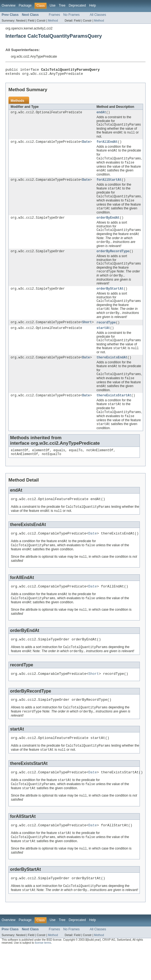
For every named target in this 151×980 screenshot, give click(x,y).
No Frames (72, 15)
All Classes (98, 15)
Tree (62, 5)
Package (25, 5)
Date (86, 145)
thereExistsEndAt (112, 371)
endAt (101, 114)
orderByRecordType (113, 260)
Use (53, 5)
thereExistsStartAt (114, 410)
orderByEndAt (108, 224)
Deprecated (77, 5)
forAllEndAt (107, 145)
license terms (43, 975)
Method (53, 20)
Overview (9, 5)
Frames (54, 15)
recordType (106, 334)
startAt (103, 340)
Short (87, 334)
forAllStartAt (109, 185)
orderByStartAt (110, 299)
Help (92, 5)
